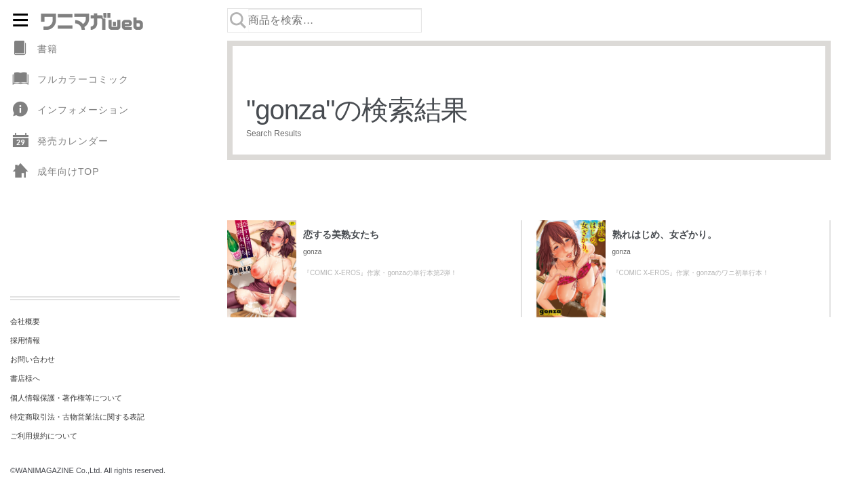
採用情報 (25, 340)
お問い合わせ (33, 359)
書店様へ (25, 378)
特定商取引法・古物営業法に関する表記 (77, 417)
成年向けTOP (55, 172)
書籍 (34, 49)
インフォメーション (70, 110)
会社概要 (25, 321)
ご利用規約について (44, 436)
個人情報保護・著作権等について (66, 398)
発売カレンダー (59, 141)
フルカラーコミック (70, 80)
